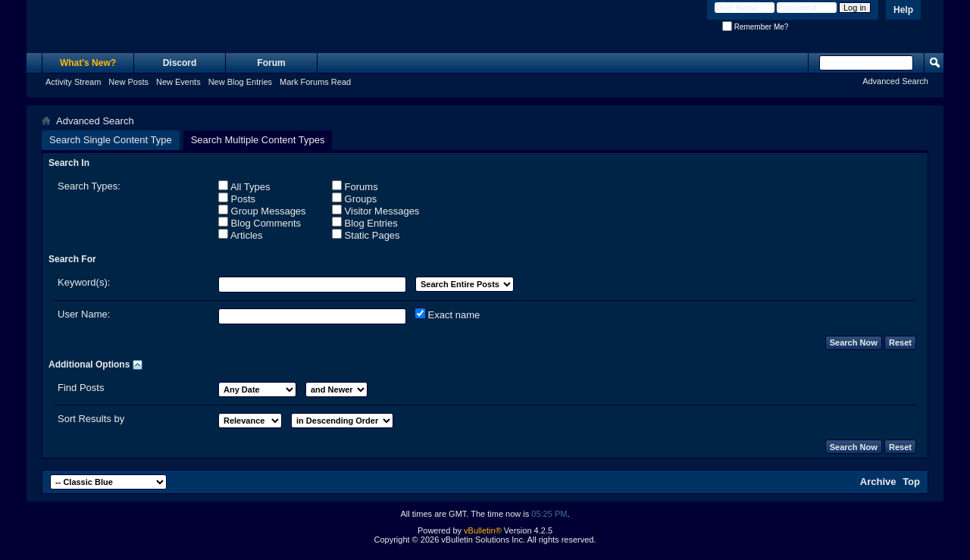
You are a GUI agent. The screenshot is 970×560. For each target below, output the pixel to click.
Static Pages (366, 235)
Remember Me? (755, 27)
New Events (178, 82)
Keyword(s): (84, 282)
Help (903, 10)
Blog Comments (260, 223)
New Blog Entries (240, 82)
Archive (878, 482)
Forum (271, 63)
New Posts (128, 82)
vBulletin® (483, 530)
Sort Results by (91, 419)
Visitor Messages (375, 211)
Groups (354, 199)
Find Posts (81, 388)
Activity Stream (73, 82)
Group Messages (262, 211)
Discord (180, 63)
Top (911, 482)
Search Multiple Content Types (258, 140)
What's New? (88, 63)
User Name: (84, 314)
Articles (241, 235)
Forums (355, 186)
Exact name (447, 314)
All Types (244, 186)
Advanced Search (895, 81)
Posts (237, 199)
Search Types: (89, 186)
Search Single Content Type (111, 140)
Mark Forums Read (315, 82)
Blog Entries (365, 223)
